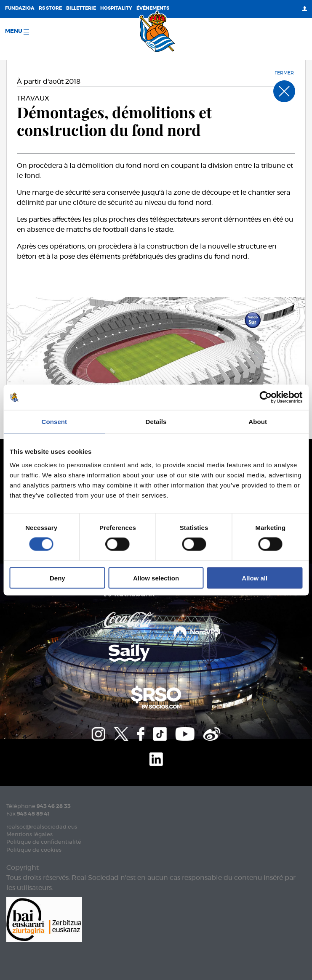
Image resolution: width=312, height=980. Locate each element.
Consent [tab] (54, 422)
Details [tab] (156, 422)
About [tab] (258, 422)
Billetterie (81, 8)
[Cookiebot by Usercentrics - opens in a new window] (265, 397)
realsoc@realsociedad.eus (42, 827)
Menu (17, 32)
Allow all (255, 578)
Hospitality (116, 8)
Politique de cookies (34, 850)
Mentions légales (29, 835)
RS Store (50, 8)
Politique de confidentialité (44, 842)
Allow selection (156, 578)
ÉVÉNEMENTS (153, 8)
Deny (57, 578)
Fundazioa (20, 8)
